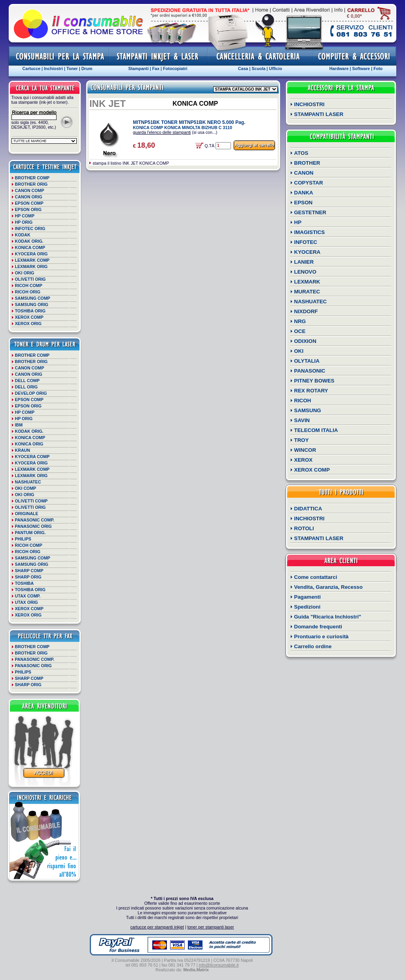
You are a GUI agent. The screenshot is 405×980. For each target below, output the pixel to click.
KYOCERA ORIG (31, 254)
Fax (156, 69)
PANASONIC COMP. (35, 520)
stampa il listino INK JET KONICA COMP (131, 163)
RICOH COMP (29, 285)
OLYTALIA (307, 361)
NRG (300, 321)
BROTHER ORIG (31, 184)
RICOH (303, 401)
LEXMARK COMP (32, 260)
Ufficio (275, 69)
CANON (304, 173)
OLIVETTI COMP (31, 501)
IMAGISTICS (310, 232)
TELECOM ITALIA (316, 430)
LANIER (304, 262)
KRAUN (23, 450)
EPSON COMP (29, 203)
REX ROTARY (311, 391)
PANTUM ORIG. (30, 533)
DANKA (304, 193)
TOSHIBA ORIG (30, 311)
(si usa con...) (175, 132)
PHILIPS (23, 539)
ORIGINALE (27, 514)
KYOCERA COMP (32, 457)
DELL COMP (27, 381)
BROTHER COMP (32, 178)
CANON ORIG (29, 197)
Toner (72, 69)
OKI (299, 351)
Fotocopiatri (175, 69)
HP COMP (25, 216)
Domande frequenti (318, 627)
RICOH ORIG (28, 292)
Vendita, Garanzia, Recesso (328, 587)
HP (298, 222)
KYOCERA (308, 252)
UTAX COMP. (28, 596)
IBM (19, 425)
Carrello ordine (313, 646)
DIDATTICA (308, 509)
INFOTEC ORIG (30, 228)
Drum (87, 69)
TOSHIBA (25, 583)
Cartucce (32, 69)
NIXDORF (306, 311)
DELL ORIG (26, 387)
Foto (378, 69)
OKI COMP (26, 488)
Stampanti (138, 69)
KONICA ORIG (29, 444)
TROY (302, 440)
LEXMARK (307, 282)
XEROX (304, 460)
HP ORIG (24, 222)
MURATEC (307, 292)
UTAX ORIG (26, 602)
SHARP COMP (29, 571)
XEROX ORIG (28, 323)
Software (361, 69)
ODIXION (305, 341)
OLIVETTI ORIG (30, 279)
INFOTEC (306, 242)
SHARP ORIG (28, 577)
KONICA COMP (30, 247)
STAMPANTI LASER (319, 114)
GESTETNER (310, 212)
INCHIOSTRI (309, 104)
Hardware (339, 69)
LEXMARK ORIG (31, 266)
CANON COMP (30, 190)
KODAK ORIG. (29, 241)
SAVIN (302, 420)
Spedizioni (308, 607)
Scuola (258, 69)
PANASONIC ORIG (33, 526)
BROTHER (307, 163)
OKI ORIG (25, 273)
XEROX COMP (29, 317)
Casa (243, 69)
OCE (300, 331)
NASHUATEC (28, 482)
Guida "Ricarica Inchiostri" (328, 617)
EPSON (304, 203)
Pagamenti (308, 597)
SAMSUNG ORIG (32, 304)
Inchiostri (53, 69)
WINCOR (305, 450)
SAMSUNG (308, 410)
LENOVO (305, 272)
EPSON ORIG (28, 209)
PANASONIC (310, 371)
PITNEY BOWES (314, 381)
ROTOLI (304, 528)
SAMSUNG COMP (33, 298)
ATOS (301, 153)
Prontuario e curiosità (322, 637)
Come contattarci (316, 577)
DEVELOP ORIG (31, 393)
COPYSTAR (309, 183)
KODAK (23, 235)
